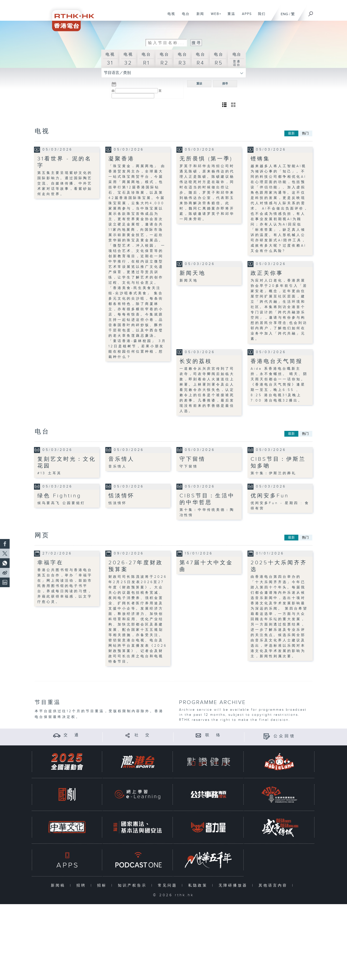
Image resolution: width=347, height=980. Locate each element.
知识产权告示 (133, 885)
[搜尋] (311, 12)
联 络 (214, 735)
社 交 (143, 735)
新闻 (198, 16)
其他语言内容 (274, 885)
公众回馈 (285, 736)
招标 (103, 885)
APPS (245, 16)
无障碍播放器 (234, 885)
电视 (170, 16)
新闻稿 (59, 885)
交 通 (72, 735)
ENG (284, 14)
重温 (230, 16)
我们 (260, 16)
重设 (199, 84)
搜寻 (225, 84)
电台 (184, 16)
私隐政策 (199, 885)
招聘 (82, 885)
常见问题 (169, 885)
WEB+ (214, 16)
